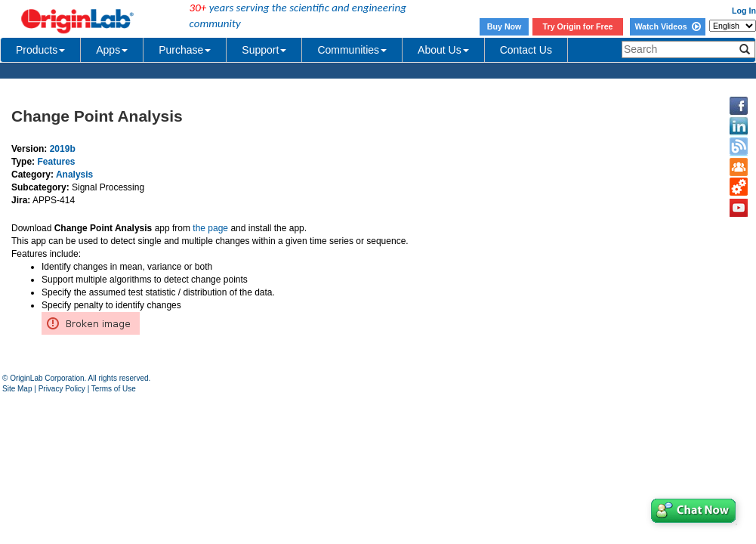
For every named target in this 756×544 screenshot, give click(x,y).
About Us (443, 50)
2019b (63, 149)
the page (210, 228)
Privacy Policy (62, 389)
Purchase (185, 50)
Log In (744, 11)
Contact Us (526, 50)
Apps (112, 50)
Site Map (17, 389)
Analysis (74, 175)
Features (56, 162)
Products (40, 50)
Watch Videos (667, 26)
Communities (352, 50)
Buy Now (505, 26)
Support (264, 50)
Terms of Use (114, 389)
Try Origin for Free (578, 26)
